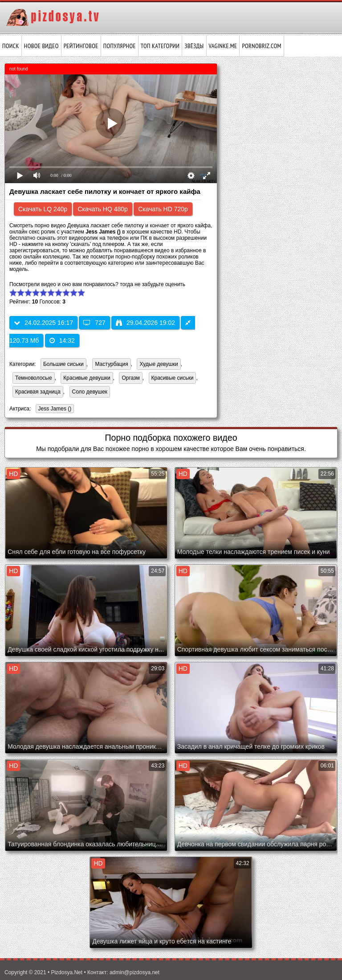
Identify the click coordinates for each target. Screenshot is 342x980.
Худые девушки (159, 364)
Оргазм (130, 378)
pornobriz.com (261, 46)
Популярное (120, 46)
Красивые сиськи (173, 378)
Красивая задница (38, 392)
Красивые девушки (87, 378)
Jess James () (54, 409)
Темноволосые (34, 378)
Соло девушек (90, 392)
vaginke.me (223, 46)
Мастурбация (111, 364)
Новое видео (41, 46)
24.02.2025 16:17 (43, 323)
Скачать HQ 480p (102, 209)
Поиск (11, 46)
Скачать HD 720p (163, 209)
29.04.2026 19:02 (145, 323)
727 (94, 323)
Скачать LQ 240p (43, 209)
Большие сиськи (63, 364)
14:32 (62, 340)
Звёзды (194, 46)
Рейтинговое (81, 46)
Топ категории (160, 46)
